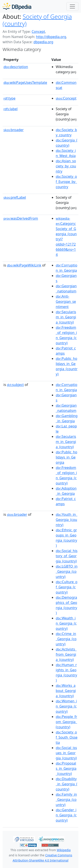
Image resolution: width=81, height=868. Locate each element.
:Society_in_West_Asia (66, 153)
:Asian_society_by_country (66, 166)
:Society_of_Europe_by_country (66, 182)
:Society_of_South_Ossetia (67, 737)
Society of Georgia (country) (37, 20)
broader (13, 130)
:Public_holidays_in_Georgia (66, 457)
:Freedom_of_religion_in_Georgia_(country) (66, 335)
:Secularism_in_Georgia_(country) (66, 317)
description (16, 67)
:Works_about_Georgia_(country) (66, 691)
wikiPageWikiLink (24, 265)
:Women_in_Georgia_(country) (66, 706)
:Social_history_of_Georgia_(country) (67, 556)
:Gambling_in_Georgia (67, 418)
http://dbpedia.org (51, 37)
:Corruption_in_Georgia (67, 268)
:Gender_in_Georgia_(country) (66, 815)
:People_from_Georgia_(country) (66, 722)
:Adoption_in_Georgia (66, 491)
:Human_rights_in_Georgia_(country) (66, 673)
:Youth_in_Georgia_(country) (67, 520)
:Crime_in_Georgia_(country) (66, 639)
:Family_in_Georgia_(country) (66, 800)
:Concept (66, 98)
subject (15, 385)
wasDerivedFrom (21, 218)
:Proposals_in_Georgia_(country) (66, 768)
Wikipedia (64, 850)
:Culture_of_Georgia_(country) (67, 587)
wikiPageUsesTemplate (25, 83)
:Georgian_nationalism (66, 289)
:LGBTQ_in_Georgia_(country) (67, 571)
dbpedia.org (43, 42)
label (11, 109)
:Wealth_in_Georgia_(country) (66, 623)
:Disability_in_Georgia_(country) (67, 784)
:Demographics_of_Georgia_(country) (66, 605)
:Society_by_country (66, 132)
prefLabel (15, 197)
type (10, 98)
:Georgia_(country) (67, 143)
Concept (38, 32)
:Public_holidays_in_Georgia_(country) (67, 366)
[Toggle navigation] (72, 6)
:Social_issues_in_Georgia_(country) (66, 753)
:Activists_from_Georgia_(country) (66, 654)
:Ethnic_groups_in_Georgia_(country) (66, 538)
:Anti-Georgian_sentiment (66, 301)
